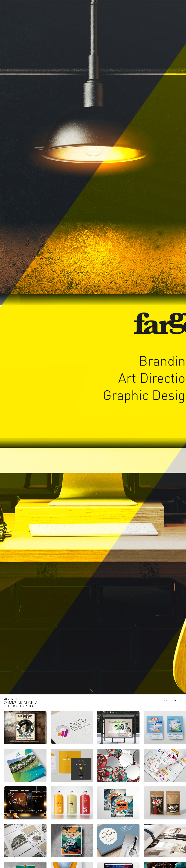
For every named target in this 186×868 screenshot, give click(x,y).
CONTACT (167, 700)
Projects (178, 700)
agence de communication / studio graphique (21, 703)
